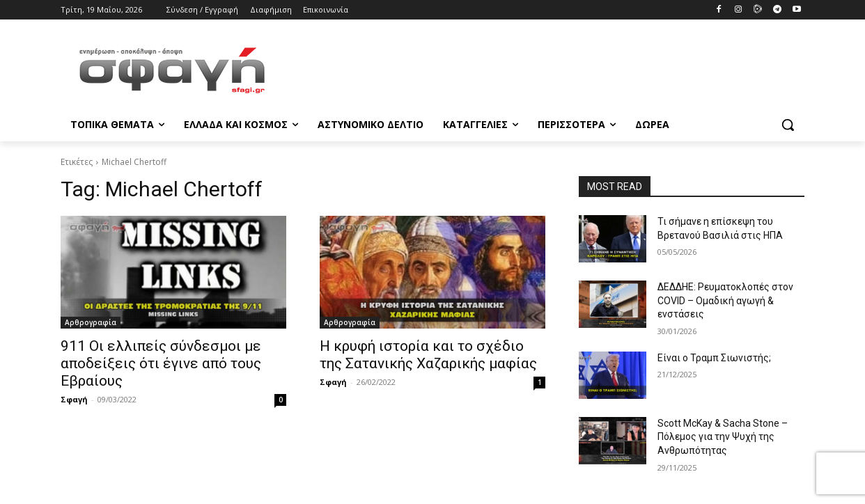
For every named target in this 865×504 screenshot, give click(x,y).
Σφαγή (74, 399)
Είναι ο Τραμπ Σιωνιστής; (714, 358)
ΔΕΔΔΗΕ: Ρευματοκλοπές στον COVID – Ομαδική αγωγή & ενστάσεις (725, 300)
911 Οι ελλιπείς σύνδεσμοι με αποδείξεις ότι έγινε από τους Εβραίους (161, 363)
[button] (788, 125)
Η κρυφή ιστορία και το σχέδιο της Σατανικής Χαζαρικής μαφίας (428, 355)
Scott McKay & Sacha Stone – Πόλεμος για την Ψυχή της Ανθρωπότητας (723, 437)
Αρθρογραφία (91, 322)
